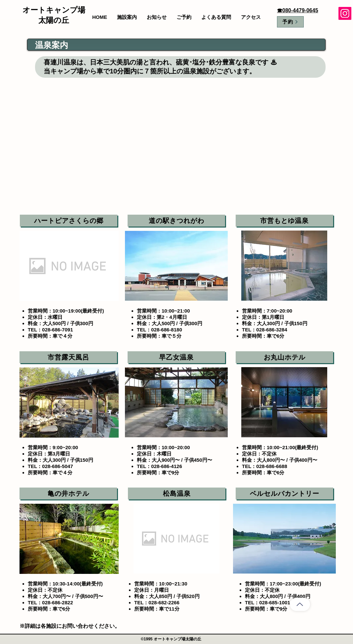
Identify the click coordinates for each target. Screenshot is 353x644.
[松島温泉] (177, 494)
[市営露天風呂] (68, 357)
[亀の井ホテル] (68, 494)
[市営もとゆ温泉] (284, 221)
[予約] (290, 22)
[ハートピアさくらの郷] (69, 221)
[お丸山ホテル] (284, 357)
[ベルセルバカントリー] (284, 494)
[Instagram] (345, 13)
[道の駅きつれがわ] (176, 221)
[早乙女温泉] (176, 357)
